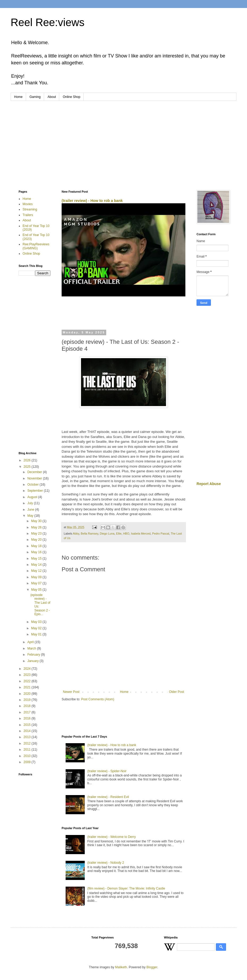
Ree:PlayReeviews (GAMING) (36, 246)
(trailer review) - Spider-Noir (107, 771)
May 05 (37, 590)
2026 (28, 460)
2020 (28, 694)
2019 (28, 700)
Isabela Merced (141, 534)
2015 (28, 725)
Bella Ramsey (90, 534)
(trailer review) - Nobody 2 (106, 863)
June (31, 510)
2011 (28, 750)
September (36, 491)
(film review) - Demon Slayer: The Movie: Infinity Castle (126, 888)
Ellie (119, 534)
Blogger (152, 967)
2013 (28, 737)
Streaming (30, 209)
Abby (76, 534)
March (32, 648)
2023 (28, 675)
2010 (28, 756)
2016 (28, 718)
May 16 (37, 552)
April (31, 642)
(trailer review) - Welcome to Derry (112, 837)
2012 (28, 743)
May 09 (37, 577)
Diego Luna (107, 534)
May (31, 516)
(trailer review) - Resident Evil (108, 797)
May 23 (37, 534)
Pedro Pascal (161, 534)
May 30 (37, 521)
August (33, 497)
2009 (28, 762)
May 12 (37, 571)
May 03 (37, 622)
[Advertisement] (123, 141)
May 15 (37, 559)
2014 (28, 731)
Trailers (28, 215)
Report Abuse (209, 484)
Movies (28, 204)
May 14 (37, 565)
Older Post (176, 692)
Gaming (35, 97)
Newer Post (71, 692)
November (35, 478)
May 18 (37, 546)
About (52, 97)
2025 (28, 467)
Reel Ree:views (48, 22)
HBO (126, 534)
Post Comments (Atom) (98, 699)
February (34, 655)
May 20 (37, 540)
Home (18, 97)
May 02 (37, 628)
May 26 (37, 527)
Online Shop (71, 97)
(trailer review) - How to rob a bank (92, 201)
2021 (28, 687)
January (33, 661)
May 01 (37, 634)
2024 (28, 669)
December (35, 472)
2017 (28, 712)
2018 (28, 706)
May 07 (37, 583)
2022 (28, 681)
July (31, 503)
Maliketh (121, 967)
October (33, 485)
